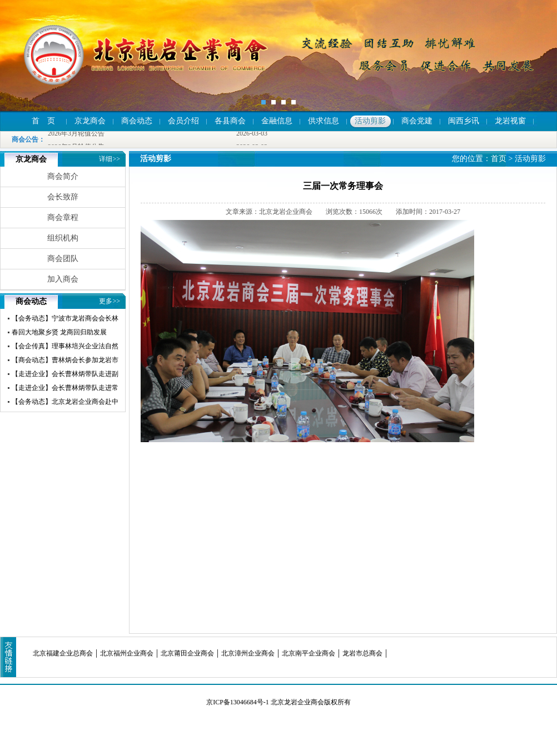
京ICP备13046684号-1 (238, 702)
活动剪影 (370, 121)
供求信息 (324, 121)
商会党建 (417, 121)
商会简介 (63, 176)
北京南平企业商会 (309, 653)
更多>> (110, 301)
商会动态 (137, 121)
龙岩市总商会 (362, 653)
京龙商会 (90, 121)
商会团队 (63, 259)
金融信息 (277, 121)
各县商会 (230, 121)
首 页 (43, 121)
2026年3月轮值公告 (76, 134)
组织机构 (63, 238)
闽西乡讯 (464, 121)
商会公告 (25, 139)
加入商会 (63, 279)
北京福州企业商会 (127, 653)
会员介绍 (183, 121)
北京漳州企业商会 (248, 653)
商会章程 (63, 217)
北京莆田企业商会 (187, 653)
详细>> (110, 159)
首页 (499, 159)
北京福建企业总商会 (63, 653)
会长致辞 (63, 197)
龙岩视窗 (510, 121)
